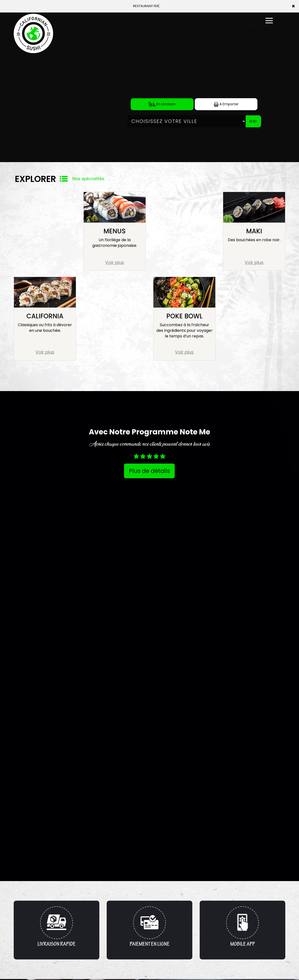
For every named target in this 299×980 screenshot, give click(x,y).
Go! (253, 121)
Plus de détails (149, 471)
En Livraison (162, 104)
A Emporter (226, 104)
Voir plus (115, 262)
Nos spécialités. (89, 179)
